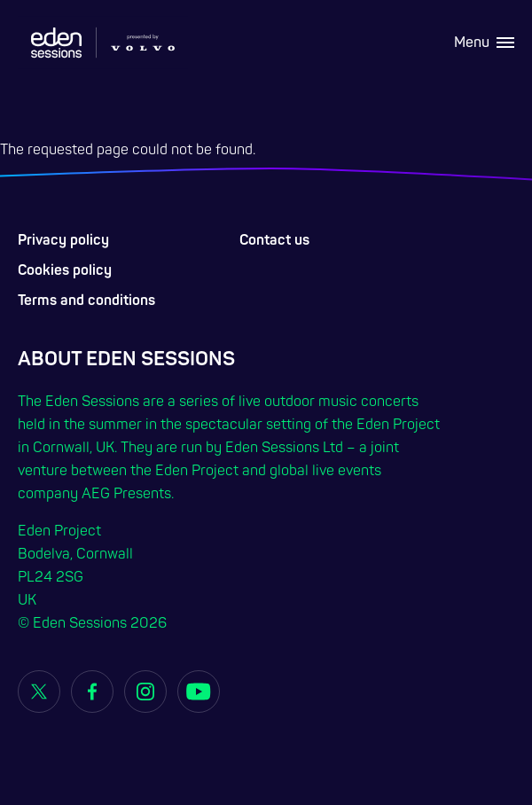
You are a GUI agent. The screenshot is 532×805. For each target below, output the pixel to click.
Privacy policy (63, 240)
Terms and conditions (86, 301)
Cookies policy (65, 270)
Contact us (274, 240)
